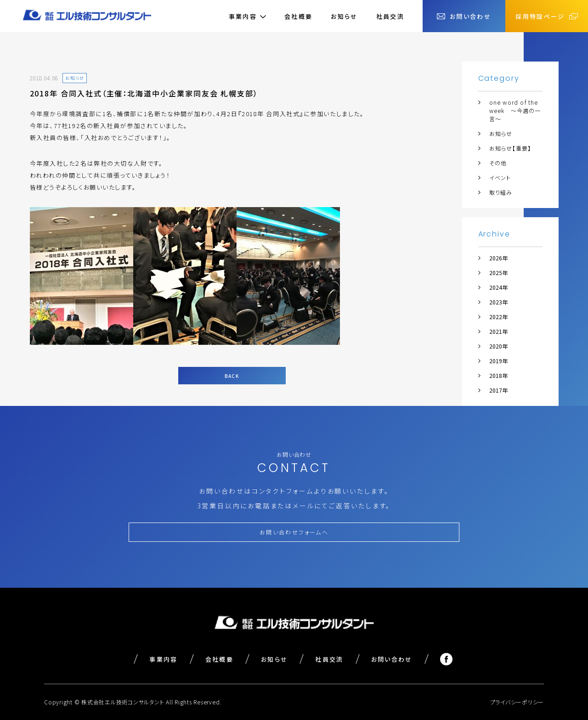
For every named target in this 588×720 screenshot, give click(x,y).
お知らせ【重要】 (510, 148)
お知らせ (344, 16)
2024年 (498, 287)
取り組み (501, 192)
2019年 (498, 361)
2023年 (498, 302)
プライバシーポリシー (517, 702)
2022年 (498, 317)
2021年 (498, 331)
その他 (498, 163)
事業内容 (163, 659)
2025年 (498, 273)
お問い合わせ (392, 659)
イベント (500, 177)
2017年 (498, 390)
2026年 (498, 258)
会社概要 (298, 16)
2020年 (498, 346)
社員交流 (390, 16)
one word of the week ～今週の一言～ (515, 110)
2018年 (498, 375)
